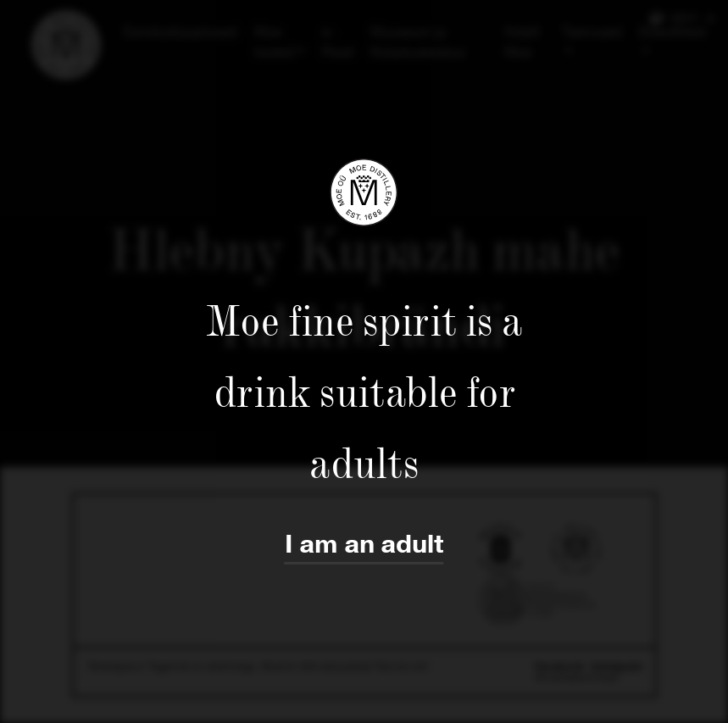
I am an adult (364, 545)
